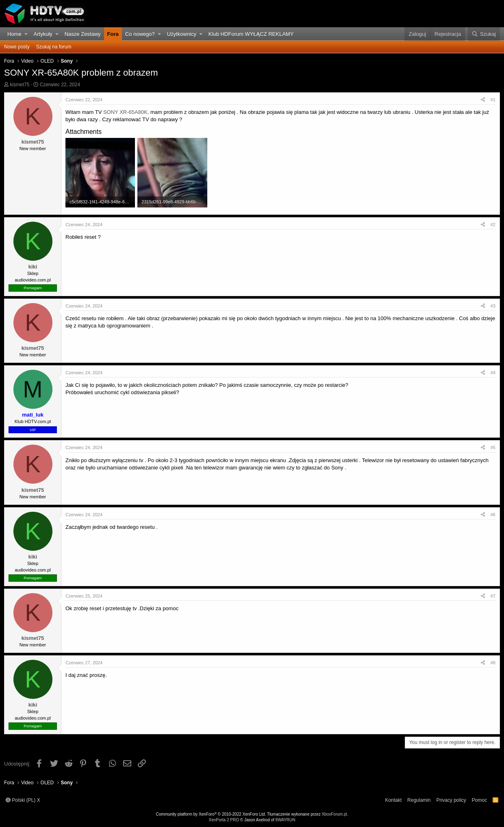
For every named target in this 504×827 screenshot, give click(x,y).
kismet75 (20, 85)
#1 (493, 100)
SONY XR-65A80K (125, 112)
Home (14, 34)
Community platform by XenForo (211, 814)
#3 (493, 306)
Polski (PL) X (23, 800)
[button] (26, 34)
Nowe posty (17, 47)
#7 (493, 596)
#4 (493, 373)
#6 (493, 515)
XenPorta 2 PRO (224, 820)
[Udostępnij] (483, 100)
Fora (113, 34)
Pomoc (479, 800)
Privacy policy (451, 800)
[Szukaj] (484, 34)
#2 (493, 225)
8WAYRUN (286, 820)
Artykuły (43, 34)
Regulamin (419, 800)
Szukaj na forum (54, 47)
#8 (493, 663)
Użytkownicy (182, 34)
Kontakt (393, 800)
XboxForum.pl (334, 814)
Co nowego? (140, 34)
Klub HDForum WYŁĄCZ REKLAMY (251, 34)
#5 (493, 447)
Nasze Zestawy (83, 34)
